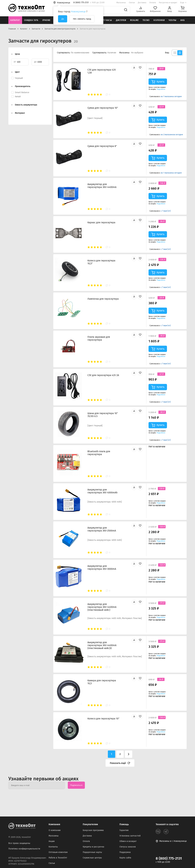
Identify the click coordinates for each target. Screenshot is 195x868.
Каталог (15, 20)
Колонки (159, 20)
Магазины (121, 3)
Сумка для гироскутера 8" (102, 146)
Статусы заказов (128, 847)
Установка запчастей (130, 836)
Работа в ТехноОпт (58, 858)
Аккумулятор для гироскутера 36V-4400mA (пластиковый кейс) (102, 607)
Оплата (153, 3)
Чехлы (173, 20)
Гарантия (124, 830)
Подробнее (161, 89)
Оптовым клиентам (58, 852)
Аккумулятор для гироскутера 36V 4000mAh (102, 491)
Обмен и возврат (128, 841)
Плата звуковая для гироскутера (99, 338)
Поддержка (125, 852)
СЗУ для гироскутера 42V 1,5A (102, 71)
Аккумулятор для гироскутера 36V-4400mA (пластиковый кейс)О (102, 645)
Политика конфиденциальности (24, 849)
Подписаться (76, 785)
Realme (134, 20)
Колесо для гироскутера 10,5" (101, 262)
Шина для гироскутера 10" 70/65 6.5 (103, 415)
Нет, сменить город (82, 19)
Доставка (142, 3)
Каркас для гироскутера (101, 222)
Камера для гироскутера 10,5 (102, 682)
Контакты (53, 847)
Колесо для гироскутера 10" (103, 719)
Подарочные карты (92, 852)
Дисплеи (121, 20)
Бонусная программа (93, 830)
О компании (55, 830)
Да (63, 19)
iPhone (46, 20)
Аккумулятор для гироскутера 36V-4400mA (102, 186)
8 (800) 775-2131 (169, 858)
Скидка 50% (31, 20)
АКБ (183, 20)
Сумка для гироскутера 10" (103, 108)
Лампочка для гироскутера (103, 299)
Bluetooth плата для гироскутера (99, 453)
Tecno (146, 20)
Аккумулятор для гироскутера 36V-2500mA (102, 529)
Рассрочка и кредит (168, 3)
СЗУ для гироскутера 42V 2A (103, 375)
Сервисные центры (92, 858)
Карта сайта (125, 858)
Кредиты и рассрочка (93, 847)
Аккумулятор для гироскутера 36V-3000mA (102, 567)
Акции (52, 841)
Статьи (132, 3)
